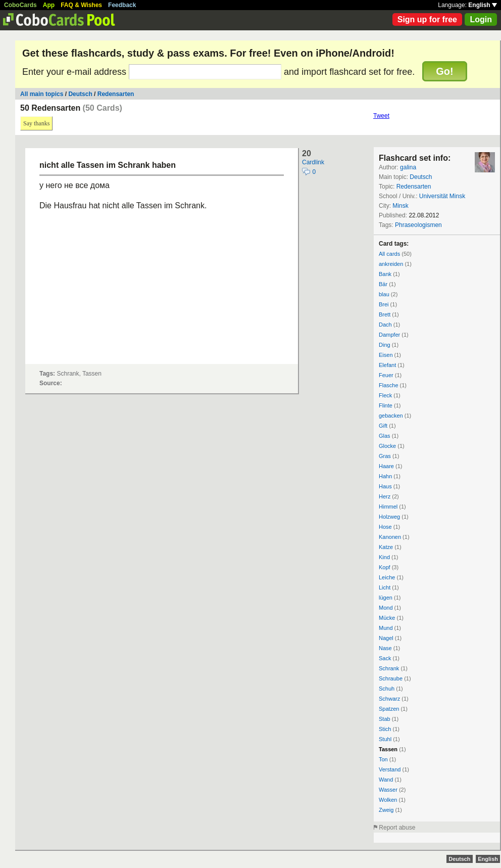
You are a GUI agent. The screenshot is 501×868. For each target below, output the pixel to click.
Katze (386, 547)
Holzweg (389, 517)
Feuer (386, 375)
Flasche (389, 385)
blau (384, 294)
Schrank (389, 668)
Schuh (387, 689)
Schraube (391, 678)
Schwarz (389, 699)
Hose (385, 527)
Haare (386, 466)
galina (408, 167)
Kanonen (390, 537)
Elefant (387, 365)
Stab (385, 719)
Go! (444, 71)
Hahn (385, 476)
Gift (383, 426)
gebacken (391, 416)
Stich (385, 729)
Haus (385, 486)
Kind (384, 557)
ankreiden (391, 264)
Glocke (387, 446)
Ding (385, 345)
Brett (385, 314)
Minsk (400, 206)
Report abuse (397, 828)
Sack (385, 658)
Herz (385, 496)
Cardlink (313, 162)
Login (481, 19)
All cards (389, 254)
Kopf (385, 567)
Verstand (390, 769)
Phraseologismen (418, 225)
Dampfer (389, 335)
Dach (385, 325)
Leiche (387, 577)
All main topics (42, 94)
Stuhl (385, 739)
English (483, 5)
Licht (385, 587)
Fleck (385, 395)
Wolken (388, 800)
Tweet (381, 116)
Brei (384, 304)
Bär (383, 284)
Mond (386, 608)
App (49, 5)
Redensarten (116, 94)
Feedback (122, 5)
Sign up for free (427, 19)
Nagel (386, 638)
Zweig (386, 810)
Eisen (386, 355)
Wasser (388, 790)
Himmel (388, 507)
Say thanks (36, 123)
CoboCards (20, 5)
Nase (385, 648)
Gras (385, 456)
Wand (386, 780)
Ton (383, 759)
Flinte (386, 405)
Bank (385, 274)
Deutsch (80, 94)
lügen (386, 598)
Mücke (387, 618)
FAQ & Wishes (81, 5)
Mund (386, 628)
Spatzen (389, 709)
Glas (385, 436)
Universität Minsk (442, 196)
